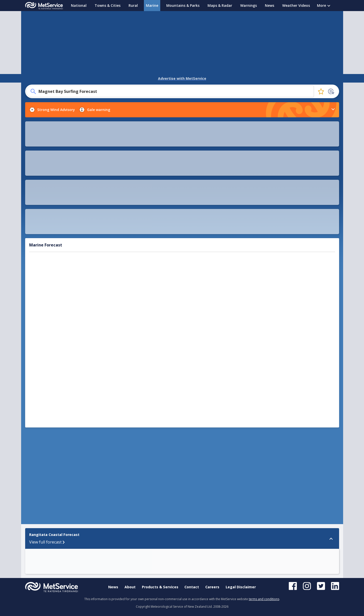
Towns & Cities (108, 5)
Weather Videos (296, 5)
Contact (192, 587)
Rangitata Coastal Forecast (43, 395)
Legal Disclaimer (241, 587)
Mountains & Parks (183, 5)
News (270, 5)
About (130, 587)
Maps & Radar (220, 5)
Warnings (249, 5)
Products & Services (160, 587)
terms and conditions (264, 599)
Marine (152, 5)
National (79, 5)
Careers (212, 587)
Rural (133, 5)
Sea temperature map (63, 181)
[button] (230, 397)
